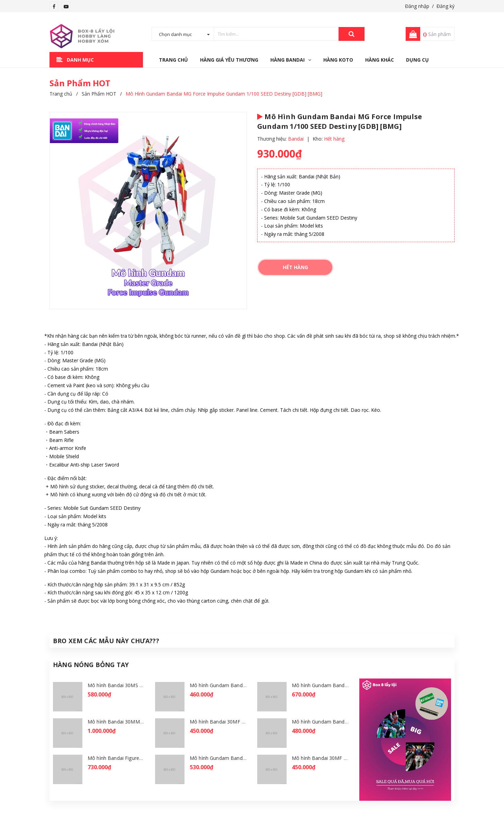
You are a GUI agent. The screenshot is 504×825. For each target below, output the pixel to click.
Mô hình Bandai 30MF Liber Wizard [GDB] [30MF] (348, 758)
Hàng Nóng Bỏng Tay (91, 665)
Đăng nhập (417, 6)
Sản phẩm (437, 34)
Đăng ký (445, 6)
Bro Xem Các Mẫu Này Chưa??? (106, 641)
